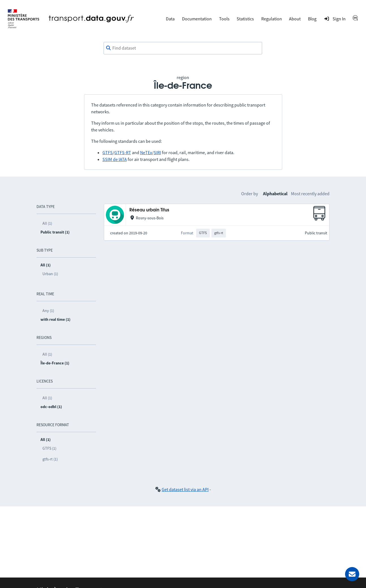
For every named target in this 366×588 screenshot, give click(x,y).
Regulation (272, 19)
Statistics (245, 19)
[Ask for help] (352, 574)
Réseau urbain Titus (149, 210)
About (295, 19)
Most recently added (310, 194)
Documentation (197, 19)
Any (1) (48, 311)
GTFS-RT (123, 152)
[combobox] (183, 48)
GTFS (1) (49, 448)
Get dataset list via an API (185, 489)
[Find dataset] (183, 48)
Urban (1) (50, 274)
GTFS (108, 152)
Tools (224, 19)
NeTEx (146, 152)
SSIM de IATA (115, 159)
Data (170, 19)
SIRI (157, 152)
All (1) (47, 223)
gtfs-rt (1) (50, 459)
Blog (312, 19)
